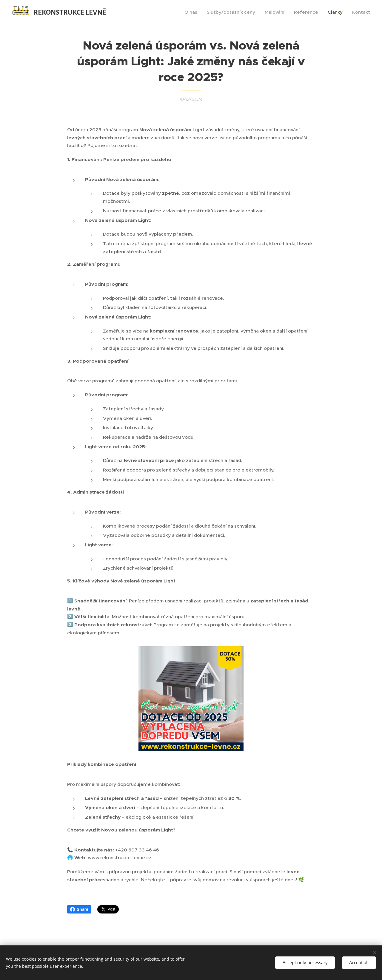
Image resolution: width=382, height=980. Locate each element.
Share (79, 909)
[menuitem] (192, 12)
